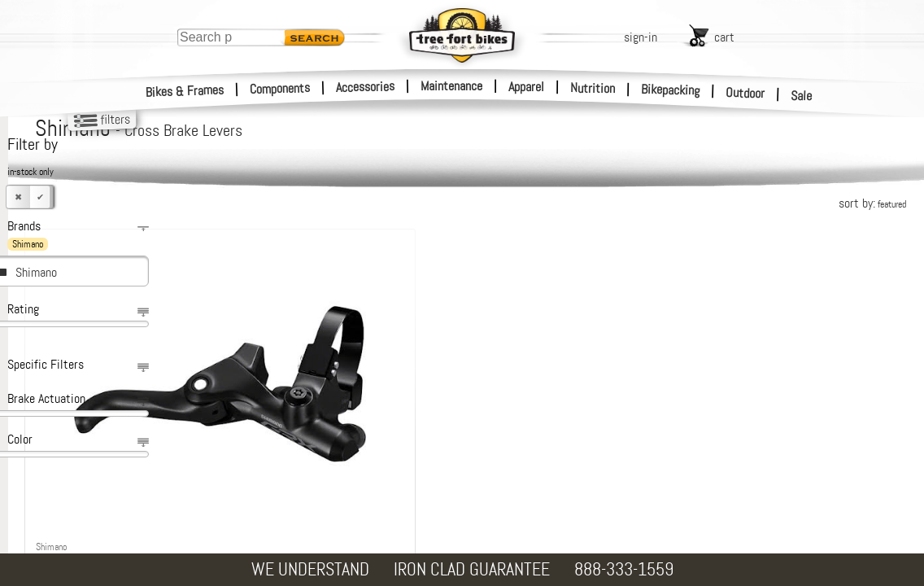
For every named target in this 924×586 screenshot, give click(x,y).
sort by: (872, 203)
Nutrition (593, 88)
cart (724, 37)
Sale (802, 96)
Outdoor (745, 93)
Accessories (365, 87)
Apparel (526, 87)
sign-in (641, 37)
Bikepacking (671, 90)
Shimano (36, 272)
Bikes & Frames (185, 91)
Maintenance (451, 86)
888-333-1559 (624, 569)
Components (280, 88)
